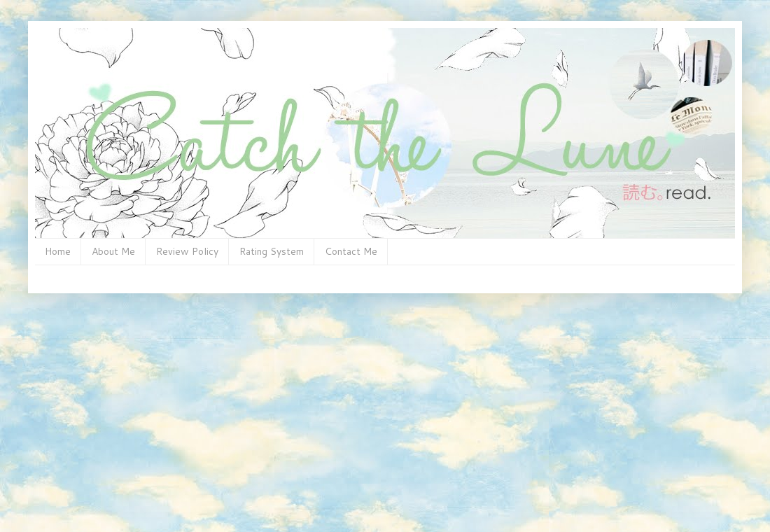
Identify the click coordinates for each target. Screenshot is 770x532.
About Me (113, 251)
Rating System (272, 251)
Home (58, 251)
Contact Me (351, 251)
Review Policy (187, 251)
